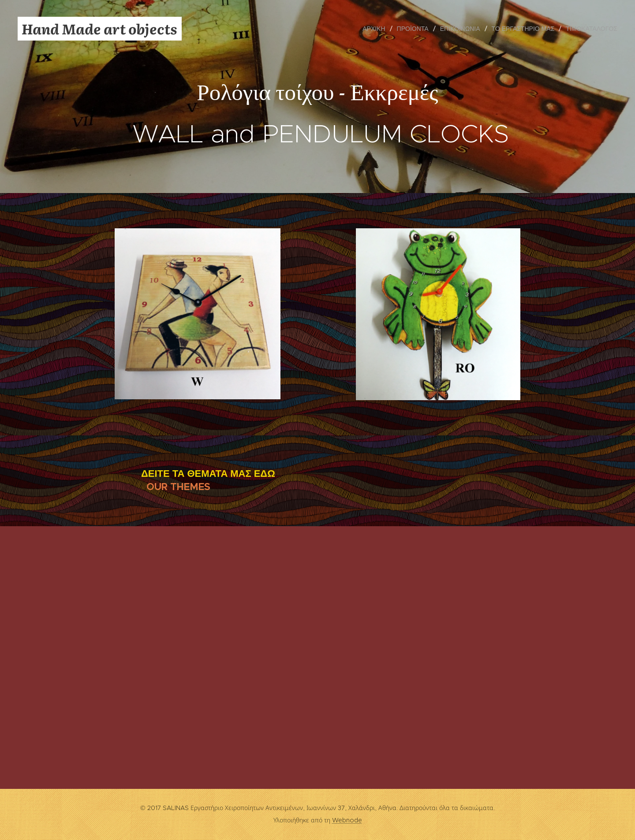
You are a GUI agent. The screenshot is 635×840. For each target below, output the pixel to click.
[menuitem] (376, 29)
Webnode (347, 820)
